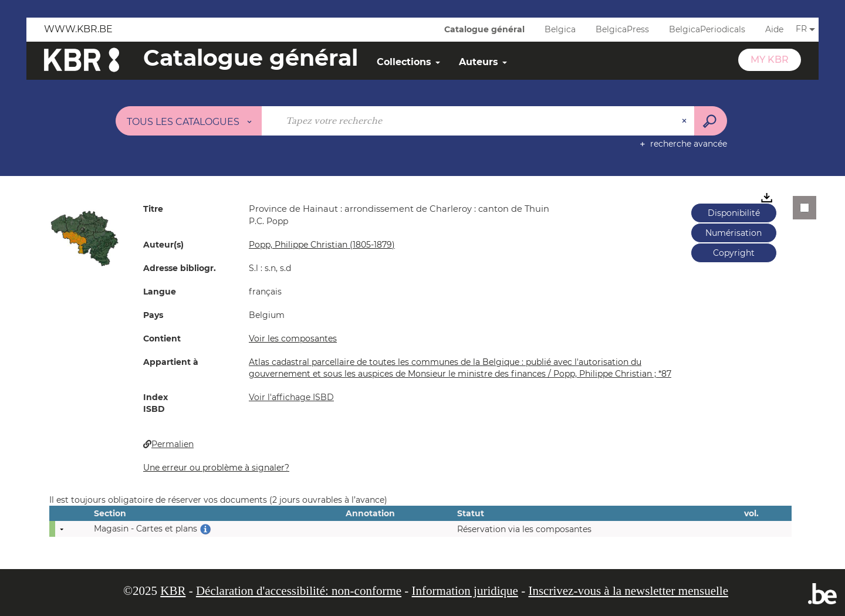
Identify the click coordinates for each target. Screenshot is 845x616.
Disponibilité (734, 213)
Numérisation (734, 233)
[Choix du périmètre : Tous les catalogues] (189, 121)
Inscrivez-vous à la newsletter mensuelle (628, 591)
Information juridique (465, 591)
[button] (84, 238)
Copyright (734, 253)
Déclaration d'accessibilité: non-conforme (299, 591)
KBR (173, 591)
